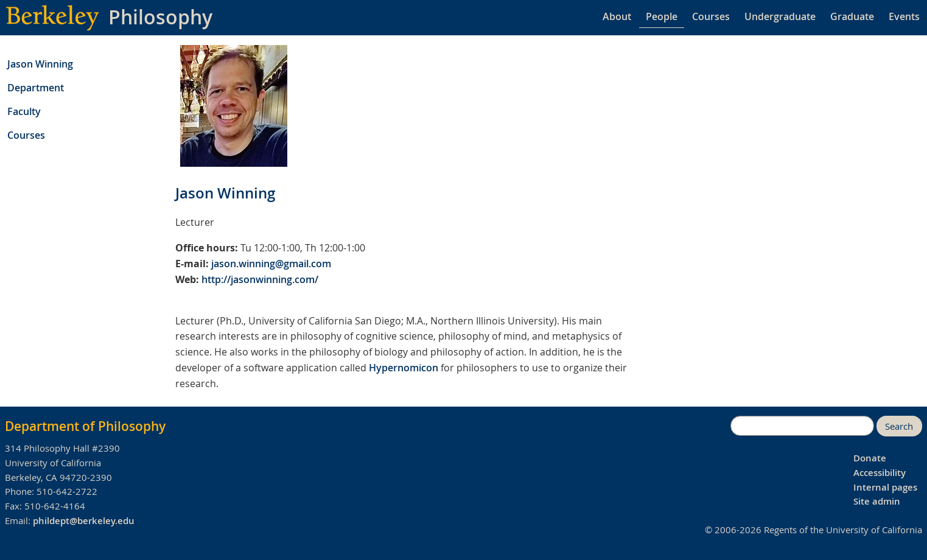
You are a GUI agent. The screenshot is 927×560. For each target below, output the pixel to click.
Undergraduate (780, 16)
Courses (711, 16)
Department (36, 88)
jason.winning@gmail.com (271, 264)
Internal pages (885, 487)
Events (904, 16)
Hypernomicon (404, 368)
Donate (870, 458)
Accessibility (880, 473)
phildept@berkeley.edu (84, 521)
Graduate (852, 16)
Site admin (877, 501)
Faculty (24, 111)
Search (899, 426)
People (662, 16)
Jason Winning (40, 64)
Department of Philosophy (85, 426)
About (617, 16)
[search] (802, 426)
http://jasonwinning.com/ (260, 279)
